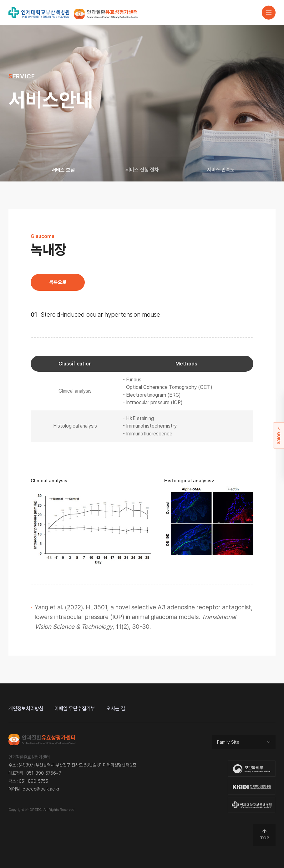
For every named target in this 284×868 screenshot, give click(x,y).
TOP (265, 835)
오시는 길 (116, 709)
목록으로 (58, 282)
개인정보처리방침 (26, 709)
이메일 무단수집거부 (75, 709)
